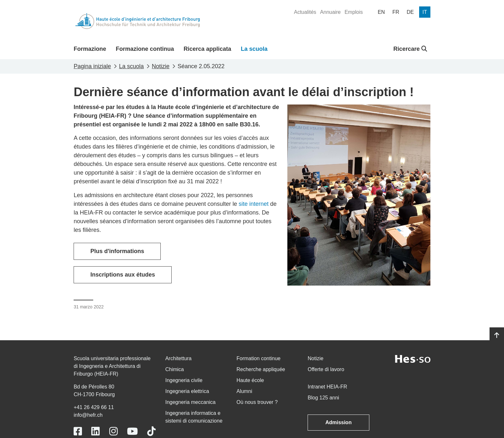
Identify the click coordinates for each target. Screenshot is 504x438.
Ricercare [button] (410, 49)
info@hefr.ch (88, 415)
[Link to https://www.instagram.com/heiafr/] (113, 431)
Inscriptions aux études (123, 275)
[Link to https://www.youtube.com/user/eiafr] (132, 431)
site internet (254, 204)
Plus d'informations (117, 251)
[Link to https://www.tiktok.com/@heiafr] (151, 431)
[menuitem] (305, 12)
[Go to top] (497, 335)
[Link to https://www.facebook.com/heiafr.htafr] (78, 431)
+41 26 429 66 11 (94, 407)
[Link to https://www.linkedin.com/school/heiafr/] (95, 431)
